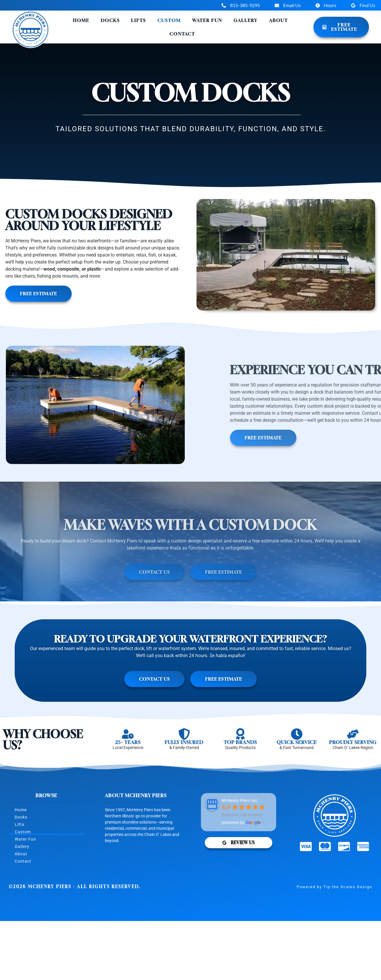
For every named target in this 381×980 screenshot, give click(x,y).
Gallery (246, 20)
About (278, 20)
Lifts (139, 20)
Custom (169, 20)
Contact (182, 34)
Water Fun (207, 20)
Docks (110, 20)
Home (81, 20)
